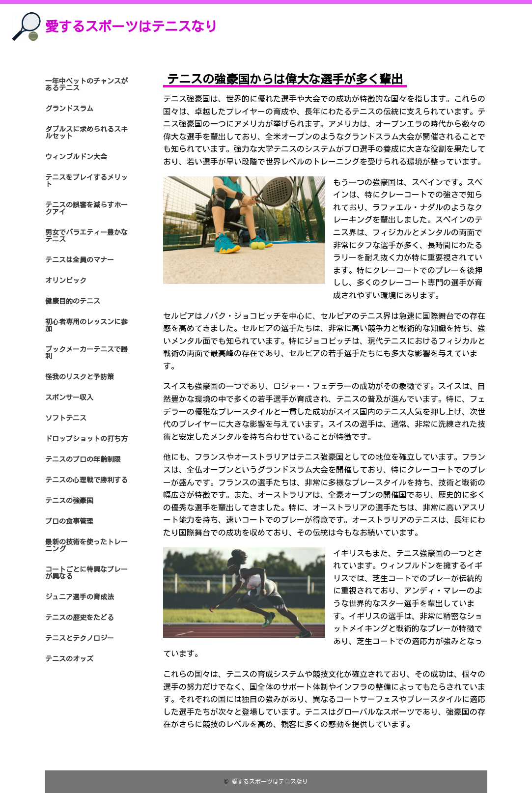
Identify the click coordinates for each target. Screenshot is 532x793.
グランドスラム (69, 109)
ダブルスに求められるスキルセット (86, 133)
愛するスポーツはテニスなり (131, 26)
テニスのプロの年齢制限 (83, 459)
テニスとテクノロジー (80, 638)
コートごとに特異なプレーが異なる (86, 573)
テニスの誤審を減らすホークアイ (86, 208)
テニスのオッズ (69, 659)
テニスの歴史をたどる (80, 618)
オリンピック (66, 281)
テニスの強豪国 (69, 501)
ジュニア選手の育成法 (80, 597)
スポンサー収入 (69, 397)
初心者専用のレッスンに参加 (86, 325)
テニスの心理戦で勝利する (86, 480)
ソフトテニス (66, 418)
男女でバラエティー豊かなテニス (86, 236)
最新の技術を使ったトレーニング (86, 545)
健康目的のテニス (73, 301)
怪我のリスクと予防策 (80, 377)
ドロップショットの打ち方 (86, 439)
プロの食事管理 (69, 521)
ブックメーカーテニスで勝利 (86, 353)
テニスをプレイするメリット (86, 181)
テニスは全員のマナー (80, 260)
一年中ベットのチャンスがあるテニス (86, 85)
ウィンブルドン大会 (76, 157)
